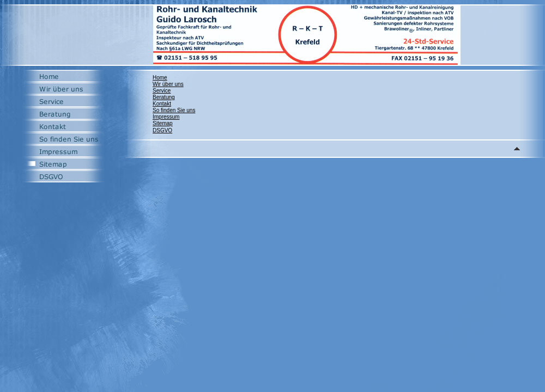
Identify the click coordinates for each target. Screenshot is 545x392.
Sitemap (163, 123)
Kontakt (162, 104)
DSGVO (162, 130)
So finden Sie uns (174, 110)
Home (160, 78)
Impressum (166, 117)
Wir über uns (168, 84)
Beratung (164, 97)
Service (162, 91)
